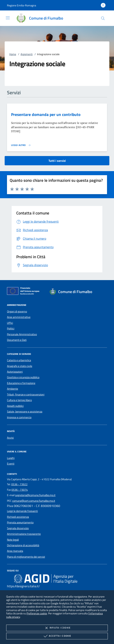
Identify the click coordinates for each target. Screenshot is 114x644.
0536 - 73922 (19, 484)
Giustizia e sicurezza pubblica (23, 377)
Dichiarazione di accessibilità (23, 545)
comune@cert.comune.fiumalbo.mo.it (34, 501)
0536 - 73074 (20, 490)
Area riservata (15, 551)
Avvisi (10, 438)
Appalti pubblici (15, 406)
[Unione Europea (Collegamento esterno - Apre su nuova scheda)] (24, 292)
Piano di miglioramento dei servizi (26, 557)
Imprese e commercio (19, 417)
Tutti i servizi (57, 161)
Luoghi (11, 458)
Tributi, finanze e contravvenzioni (26, 394)
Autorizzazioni (15, 372)
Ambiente (13, 389)
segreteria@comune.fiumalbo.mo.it (35, 495)
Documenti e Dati (17, 340)
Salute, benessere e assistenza (25, 412)
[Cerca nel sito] (103, 18)
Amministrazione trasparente (24, 534)
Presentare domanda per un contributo (46, 114)
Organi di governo (17, 311)
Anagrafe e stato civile (20, 366)
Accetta (57, 636)
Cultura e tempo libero (19, 400)
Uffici (10, 323)
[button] (22, 5)
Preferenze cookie (37, 613)
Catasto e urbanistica (19, 360)
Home (13, 54)
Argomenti (27, 54)
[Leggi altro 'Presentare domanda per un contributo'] (21, 145)
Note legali (13, 540)
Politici (11, 328)
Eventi (11, 464)
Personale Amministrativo (22, 334)
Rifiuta (57, 628)
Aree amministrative (19, 317)
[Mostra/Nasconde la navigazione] (8, 18)
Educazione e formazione (21, 383)
